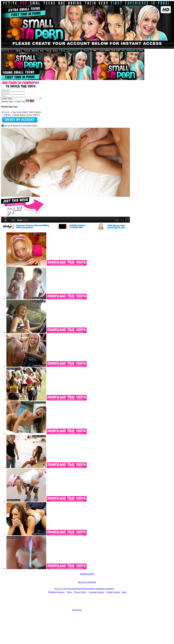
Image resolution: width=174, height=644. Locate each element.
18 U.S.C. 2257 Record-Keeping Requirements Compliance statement (84, 589)
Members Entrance (56, 592)
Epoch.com (77, 610)
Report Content (113, 592)
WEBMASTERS (87, 574)
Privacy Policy (80, 592)
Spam (124, 592)
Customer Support (97, 592)
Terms (69, 592)
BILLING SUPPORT (87, 582)
